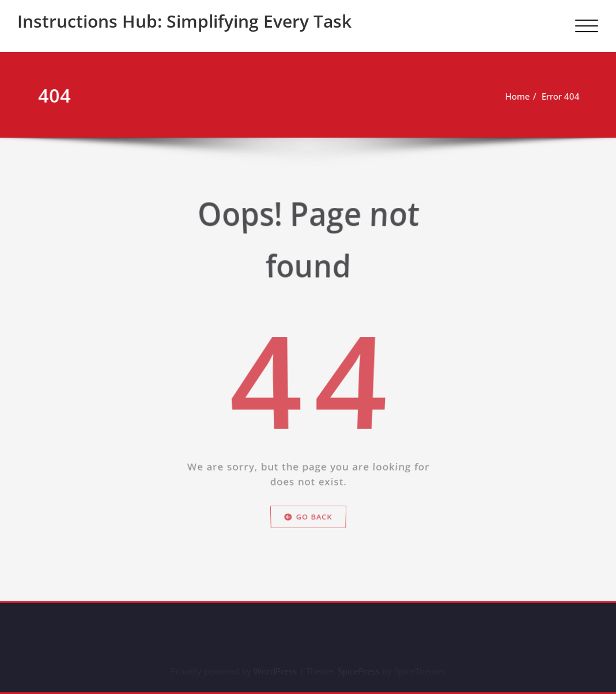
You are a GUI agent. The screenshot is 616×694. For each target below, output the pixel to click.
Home (522, 96)
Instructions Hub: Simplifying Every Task (184, 21)
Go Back (308, 528)
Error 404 (565, 96)
